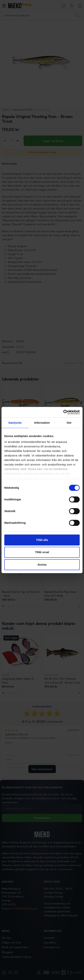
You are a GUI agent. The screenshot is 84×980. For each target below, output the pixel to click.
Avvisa (42, 565)
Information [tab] (42, 423)
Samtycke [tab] (15, 423)
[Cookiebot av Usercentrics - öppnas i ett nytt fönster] (63, 412)
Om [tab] (69, 423)
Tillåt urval (42, 552)
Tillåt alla (42, 540)
